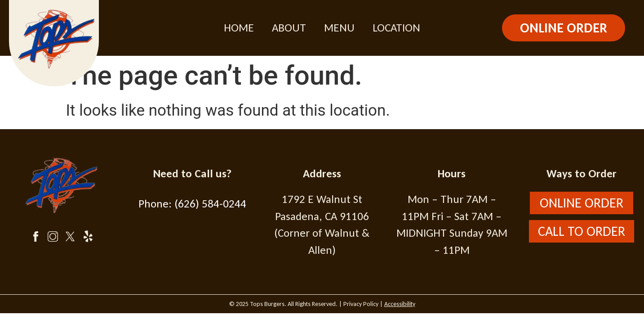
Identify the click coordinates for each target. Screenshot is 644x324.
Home (239, 28)
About (289, 28)
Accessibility (400, 304)
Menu (339, 28)
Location (396, 28)
